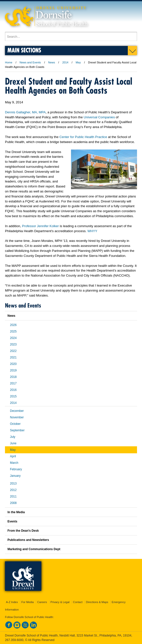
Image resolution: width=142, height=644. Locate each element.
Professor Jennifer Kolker (40, 226)
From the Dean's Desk (23, 531)
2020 (13, 364)
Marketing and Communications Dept (34, 549)
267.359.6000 (14, 640)
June (13, 443)
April (13, 456)
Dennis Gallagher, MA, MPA (25, 112)
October (15, 424)
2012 (13, 490)
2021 (13, 357)
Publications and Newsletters (28, 540)
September (17, 430)
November (17, 417)
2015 (13, 396)
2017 (13, 383)
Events (12, 521)
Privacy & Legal (60, 602)
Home (9, 62)
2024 (13, 338)
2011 (13, 496)
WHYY (92, 231)
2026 (13, 325)
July (13, 437)
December (17, 411)
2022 (13, 351)
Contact (78, 602)
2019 (13, 370)
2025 (13, 331)
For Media (28, 602)
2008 (13, 503)
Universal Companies (99, 117)
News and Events (30, 62)
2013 (13, 483)
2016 (13, 390)
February (16, 469)
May (78, 62)
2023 (13, 344)
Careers (42, 602)
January (15, 476)
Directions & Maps (97, 602)
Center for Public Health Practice (83, 137)
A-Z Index (12, 602)
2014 (65, 62)
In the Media (16, 512)
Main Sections (24, 50)
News (52, 62)
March (14, 463)
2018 (13, 377)
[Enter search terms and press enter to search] (71, 36)
